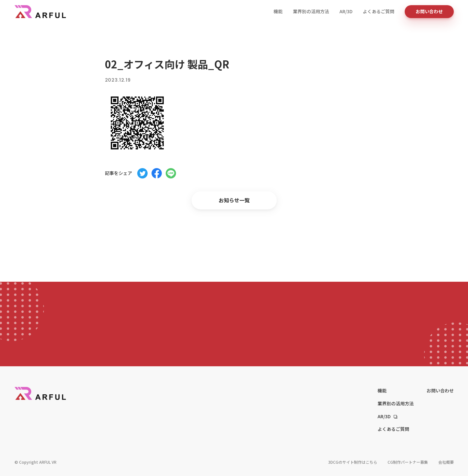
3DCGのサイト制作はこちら (353, 462)
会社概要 (446, 462)
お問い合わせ (429, 11)
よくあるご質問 (379, 11)
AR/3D (346, 11)
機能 (278, 11)
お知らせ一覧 (234, 200)
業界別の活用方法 (311, 11)
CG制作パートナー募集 (408, 462)
